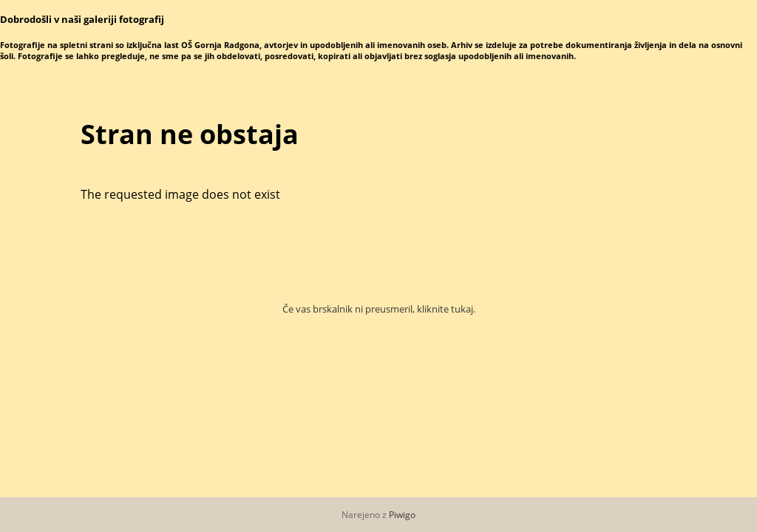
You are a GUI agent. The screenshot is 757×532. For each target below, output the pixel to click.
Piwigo (402, 515)
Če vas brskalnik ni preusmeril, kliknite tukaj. (379, 309)
